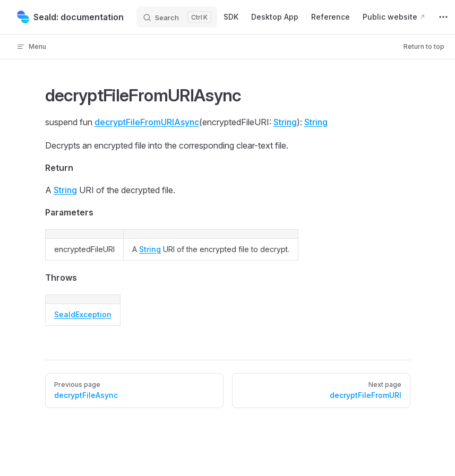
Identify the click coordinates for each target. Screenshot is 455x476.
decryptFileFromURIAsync (147, 122)
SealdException (83, 314)
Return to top (424, 46)
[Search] (177, 17)
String (285, 122)
